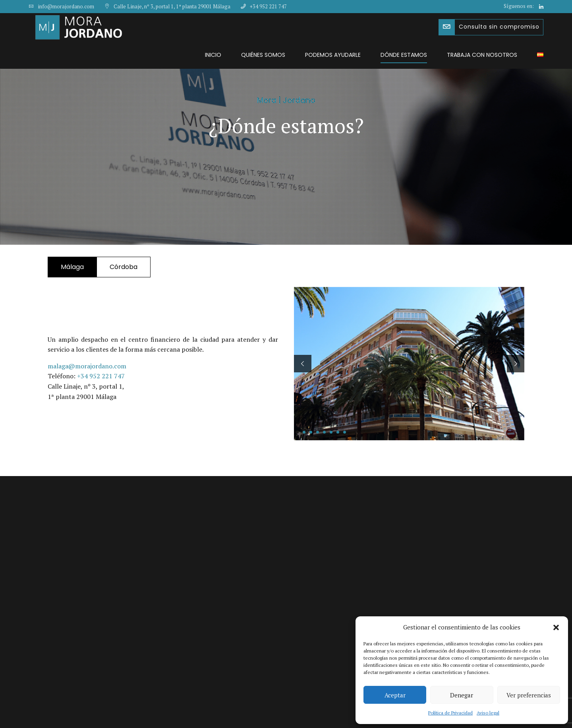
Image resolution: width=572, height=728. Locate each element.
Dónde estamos (404, 55)
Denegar (462, 695)
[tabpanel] (409, 364)
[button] (556, 627)
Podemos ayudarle (333, 55)
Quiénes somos (263, 55)
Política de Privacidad (450, 713)
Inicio (213, 55)
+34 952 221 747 (101, 376)
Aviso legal (488, 713)
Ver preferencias (529, 695)
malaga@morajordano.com (87, 366)
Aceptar (395, 695)
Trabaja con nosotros (482, 55)
